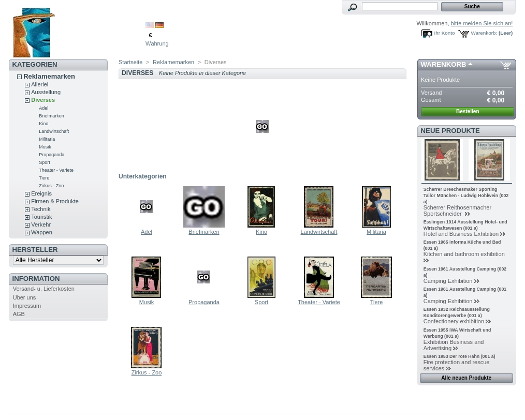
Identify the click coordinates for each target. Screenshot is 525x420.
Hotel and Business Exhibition (461, 234)
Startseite (130, 62)
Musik (45, 147)
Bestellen (468, 111)
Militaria (47, 139)
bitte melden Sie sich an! (482, 23)
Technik (41, 209)
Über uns (25, 297)
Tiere (44, 178)
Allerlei (40, 84)
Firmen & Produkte (55, 201)
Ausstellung (46, 92)
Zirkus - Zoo (51, 186)
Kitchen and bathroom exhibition (464, 254)
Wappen (42, 232)
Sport (45, 162)
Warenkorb (444, 64)
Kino (43, 124)
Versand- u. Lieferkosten (44, 289)
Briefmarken (52, 116)
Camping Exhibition (448, 281)
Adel (43, 108)
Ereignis (41, 193)
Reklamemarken (49, 76)
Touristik (41, 217)
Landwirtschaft (54, 131)
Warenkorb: (484, 33)
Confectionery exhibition (454, 321)
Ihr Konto (445, 33)
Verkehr (41, 224)
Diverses (43, 100)
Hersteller (35, 250)
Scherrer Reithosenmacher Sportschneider (457, 211)
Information (36, 279)
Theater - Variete (56, 170)
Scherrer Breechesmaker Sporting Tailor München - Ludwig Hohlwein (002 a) (466, 196)
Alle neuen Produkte (466, 378)
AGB (19, 314)
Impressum (27, 306)
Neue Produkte (450, 131)
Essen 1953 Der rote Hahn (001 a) (460, 356)
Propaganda (52, 155)
